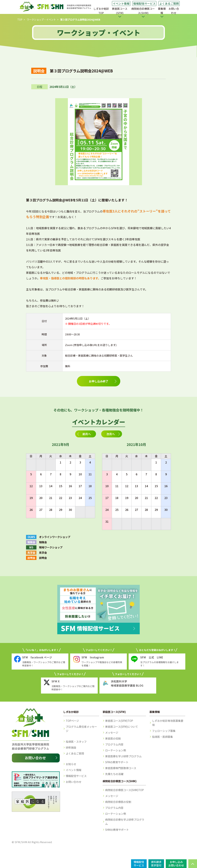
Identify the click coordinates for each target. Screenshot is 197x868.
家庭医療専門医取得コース (121, 768)
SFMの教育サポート (117, 762)
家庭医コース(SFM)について (122, 727)
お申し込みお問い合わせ (176, 864)
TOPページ (72, 721)
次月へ (111, 434)
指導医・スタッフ (76, 742)
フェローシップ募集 (164, 731)
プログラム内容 (114, 744)
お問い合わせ (174, 11)
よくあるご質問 (169, 3)
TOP (20, 19)
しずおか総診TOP (101, 11)
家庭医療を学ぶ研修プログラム (123, 756)
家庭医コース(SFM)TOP (119, 721)
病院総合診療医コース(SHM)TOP (124, 790)
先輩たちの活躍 (114, 774)
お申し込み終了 (99, 381)
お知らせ (71, 764)
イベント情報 (121, 3)
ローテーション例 (116, 750)
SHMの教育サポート (117, 830)
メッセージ (112, 733)
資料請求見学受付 (156, 864)
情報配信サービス (144, 3)
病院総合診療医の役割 (118, 802)
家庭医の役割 (113, 738)
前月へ (87, 434)
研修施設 (71, 747)
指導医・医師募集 (162, 737)
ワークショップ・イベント (41, 19)
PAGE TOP (193, 864)
